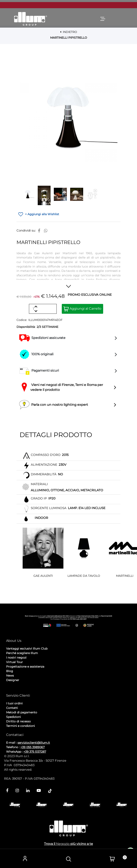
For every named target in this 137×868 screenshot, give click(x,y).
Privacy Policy (17, 691)
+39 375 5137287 (35, 752)
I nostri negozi (16, 658)
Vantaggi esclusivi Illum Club (27, 649)
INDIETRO (69, 32)
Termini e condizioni (20, 726)
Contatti (12, 708)
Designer (13, 680)
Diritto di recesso (18, 721)
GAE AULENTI (43, 576)
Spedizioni (13, 717)
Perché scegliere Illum (22, 653)
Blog (10, 671)
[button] (68, 118)
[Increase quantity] (36, 306)
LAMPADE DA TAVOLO (84, 576)
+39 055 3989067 (33, 747)
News (10, 676)
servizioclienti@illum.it (34, 743)
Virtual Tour (14, 662)
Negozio (63, 844)
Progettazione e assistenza (25, 667)
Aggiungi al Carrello (82, 309)
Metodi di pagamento (22, 712)
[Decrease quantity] (36, 311)
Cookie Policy (38, 691)
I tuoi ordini (14, 703)
